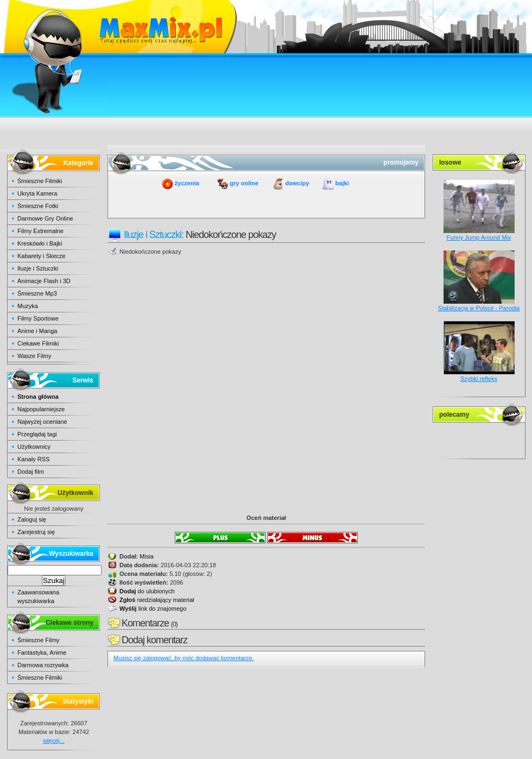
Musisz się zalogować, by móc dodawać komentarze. (184, 658)
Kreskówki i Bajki (40, 243)
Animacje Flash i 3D (44, 281)
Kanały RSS (33, 459)
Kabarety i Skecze (42, 256)
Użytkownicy (34, 447)
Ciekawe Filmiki (38, 343)
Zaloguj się (32, 519)
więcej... (54, 741)
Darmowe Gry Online (45, 218)
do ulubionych (147, 591)
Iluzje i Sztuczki (38, 268)
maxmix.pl (266, 27)
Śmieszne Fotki (38, 206)
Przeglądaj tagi (37, 434)
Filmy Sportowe (38, 318)
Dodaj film (31, 472)
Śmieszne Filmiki (40, 181)
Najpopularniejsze (41, 409)
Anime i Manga (37, 331)
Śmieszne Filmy (39, 640)
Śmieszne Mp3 (37, 293)
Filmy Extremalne (40, 231)
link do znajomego (153, 609)
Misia (147, 556)
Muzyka (28, 306)
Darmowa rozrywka (43, 665)
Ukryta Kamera (37, 193)
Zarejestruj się (36, 532)
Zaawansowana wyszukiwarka (38, 597)
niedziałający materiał (157, 600)
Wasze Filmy (34, 356)
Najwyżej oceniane (42, 422)
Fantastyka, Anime (42, 653)
